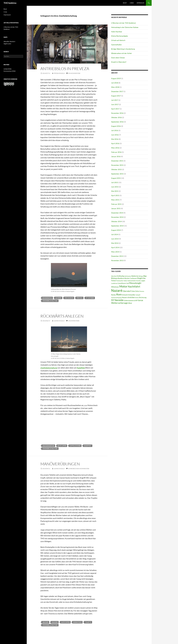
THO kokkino (10, 3)
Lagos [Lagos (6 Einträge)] (143, 281)
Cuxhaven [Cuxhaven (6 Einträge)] (133, 278)
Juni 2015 (115, 187)
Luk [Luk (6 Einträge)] (128, 283)
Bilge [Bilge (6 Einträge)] (145, 276)
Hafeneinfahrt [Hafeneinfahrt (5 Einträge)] (132, 281)
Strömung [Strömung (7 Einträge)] (143, 297)
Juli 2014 (115, 234)
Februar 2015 (116, 204)
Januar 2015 (116, 208)
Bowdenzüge (47, 298)
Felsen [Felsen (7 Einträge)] (114, 281)
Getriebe (58, 298)
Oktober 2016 (116, 117)
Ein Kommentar (74, 73)
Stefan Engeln (59, 73)
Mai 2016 (115, 139)
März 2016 (115, 148)
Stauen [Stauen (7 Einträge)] (124, 297)
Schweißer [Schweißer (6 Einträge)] (132, 295)
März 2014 (115, 252)
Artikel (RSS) (8, 69)
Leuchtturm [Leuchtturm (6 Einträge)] (122, 283)
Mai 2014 (115, 243)
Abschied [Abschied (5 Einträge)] (114, 276)
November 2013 (117, 260)
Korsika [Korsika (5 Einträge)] (138, 281)
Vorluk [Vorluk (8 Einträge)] (141, 300)
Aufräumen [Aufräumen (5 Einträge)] (128, 276)
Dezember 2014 (117, 213)
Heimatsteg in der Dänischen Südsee (125, 27)
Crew (132, 3)
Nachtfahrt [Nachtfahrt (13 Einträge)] (134, 286)
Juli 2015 (115, 182)
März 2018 (115, 87)
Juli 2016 (115, 130)
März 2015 (115, 200)
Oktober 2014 (116, 221)
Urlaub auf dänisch (118, 40)
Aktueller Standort (9, 41)
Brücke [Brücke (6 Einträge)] (127, 278)
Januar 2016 (116, 156)
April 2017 (115, 109)
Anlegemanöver (48, 446)
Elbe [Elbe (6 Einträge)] (144, 278)
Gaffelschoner (75, 446)
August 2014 (116, 230)
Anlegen (55, 622)
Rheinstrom (77, 622)
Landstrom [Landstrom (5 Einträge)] (114, 283)
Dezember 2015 (117, 161)
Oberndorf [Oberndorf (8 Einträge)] (127, 291)
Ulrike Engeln (59, 321)
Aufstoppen (65, 622)
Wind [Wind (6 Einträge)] (130, 303)
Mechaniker (69, 298)
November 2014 (117, 217)
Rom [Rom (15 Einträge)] (119, 294)
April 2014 (115, 247)
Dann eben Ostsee (118, 58)
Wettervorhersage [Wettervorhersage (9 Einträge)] (120, 303)
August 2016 (116, 126)
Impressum (141, 3)
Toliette (88, 622)
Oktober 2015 (116, 169)
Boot (125, 3)
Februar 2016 (116, 152)
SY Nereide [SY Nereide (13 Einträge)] (117, 300)
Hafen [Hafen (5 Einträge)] (125, 281)
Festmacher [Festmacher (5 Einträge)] (120, 281)
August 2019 (116, 78)
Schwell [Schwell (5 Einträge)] (138, 295)
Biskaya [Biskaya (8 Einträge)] (114, 278)
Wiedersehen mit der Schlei (121, 53)
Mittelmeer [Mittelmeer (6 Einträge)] (115, 287)
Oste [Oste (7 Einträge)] (133, 291)
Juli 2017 (115, 100)
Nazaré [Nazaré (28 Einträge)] (117, 290)
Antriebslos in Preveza (65, 69)
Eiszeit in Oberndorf (119, 62)
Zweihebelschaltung (50, 301)
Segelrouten (7, 44)
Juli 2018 (115, 83)
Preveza (80, 298)
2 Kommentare (74, 321)
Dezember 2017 (117, 91)
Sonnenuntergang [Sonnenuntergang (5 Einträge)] (116, 298)
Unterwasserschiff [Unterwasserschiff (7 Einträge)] (131, 300)
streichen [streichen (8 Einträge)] (131, 297)
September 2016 (117, 122)
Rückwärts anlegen (62, 316)
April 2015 (115, 195)
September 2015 (117, 174)
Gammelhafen (116, 45)
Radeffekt (81, 368)
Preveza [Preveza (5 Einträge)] (142, 291)
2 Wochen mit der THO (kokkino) (123, 23)
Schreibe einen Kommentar (79, 469)
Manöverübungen (60, 464)
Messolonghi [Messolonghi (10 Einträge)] (135, 283)
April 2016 (115, 143)
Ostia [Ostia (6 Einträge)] (137, 291)
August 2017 (116, 96)
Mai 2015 (115, 191)
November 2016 (117, 113)
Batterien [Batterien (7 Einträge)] (135, 276)
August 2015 (116, 178)
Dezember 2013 (117, 256)
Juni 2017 (115, 104)
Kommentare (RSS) (10, 71)
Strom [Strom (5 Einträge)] (137, 298)
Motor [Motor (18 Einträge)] (123, 286)
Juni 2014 (115, 239)
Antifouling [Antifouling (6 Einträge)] (121, 276)
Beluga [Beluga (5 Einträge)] (141, 276)
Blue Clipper (62, 446)
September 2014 (117, 226)
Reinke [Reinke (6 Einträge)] (114, 295)
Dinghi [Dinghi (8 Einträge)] (140, 278)
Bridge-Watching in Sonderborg (123, 49)
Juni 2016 (115, 135)
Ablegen (45, 622)
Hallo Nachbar (117, 32)
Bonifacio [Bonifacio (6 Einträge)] (121, 278)
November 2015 (117, 165)
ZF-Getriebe (90, 298)
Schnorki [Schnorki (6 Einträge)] (125, 295)
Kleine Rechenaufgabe (120, 36)
